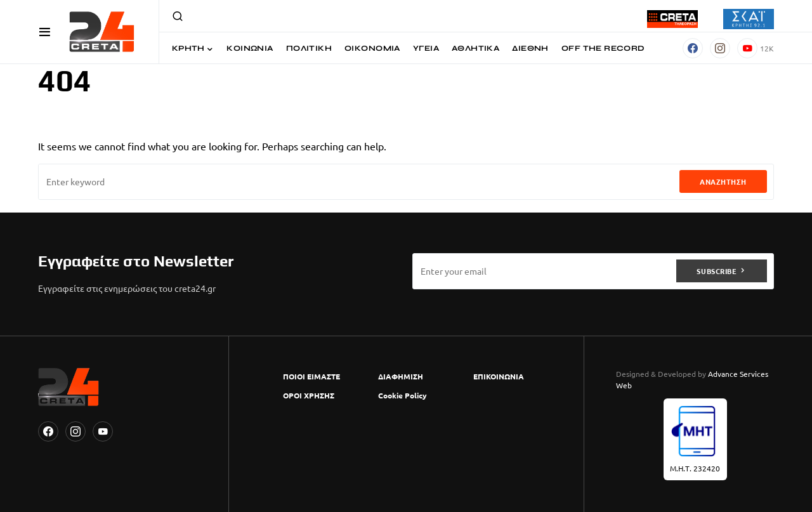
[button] (45, 32)
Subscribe (717, 271)
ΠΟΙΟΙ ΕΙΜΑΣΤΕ (311, 376)
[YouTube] (756, 48)
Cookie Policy (403, 395)
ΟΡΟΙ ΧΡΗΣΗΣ (309, 395)
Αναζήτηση (723, 181)
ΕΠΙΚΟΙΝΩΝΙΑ (499, 376)
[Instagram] (720, 48)
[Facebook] (693, 48)
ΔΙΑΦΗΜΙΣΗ (401, 376)
